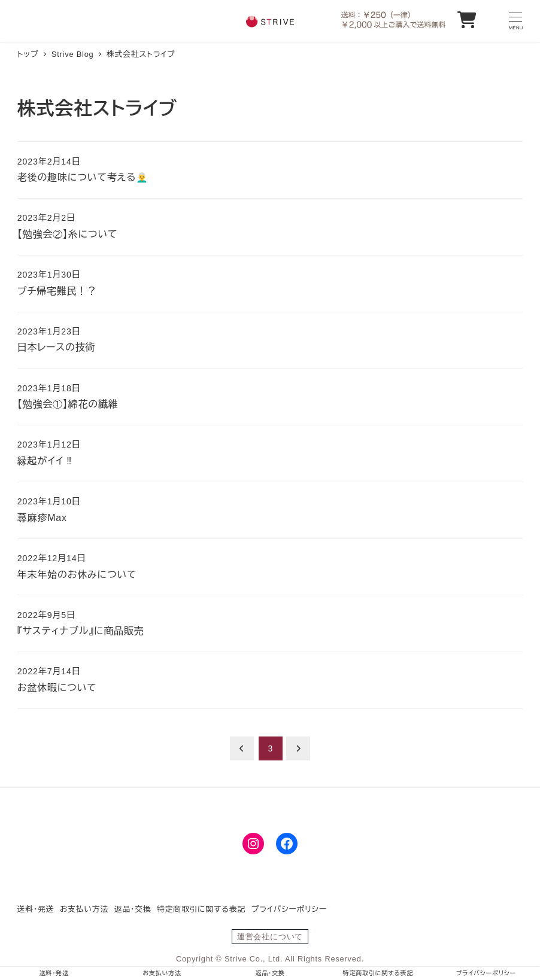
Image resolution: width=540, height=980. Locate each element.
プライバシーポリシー (289, 909)
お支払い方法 (84, 909)
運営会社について (270, 937)
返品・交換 (133, 909)
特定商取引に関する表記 (201, 909)
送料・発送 (36, 909)
